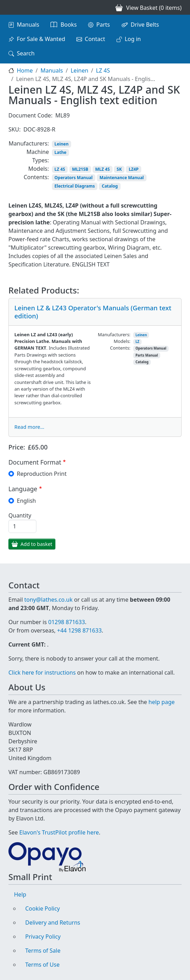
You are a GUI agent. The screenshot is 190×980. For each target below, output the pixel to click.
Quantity (20, 515)
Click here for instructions (42, 673)
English (26, 501)
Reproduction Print (42, 474)
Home (25, 70)
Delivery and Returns (53, 922)
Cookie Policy (43, 908)
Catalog (110, 186)
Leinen (79, 70)
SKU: (15, 129)
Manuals (28, 25)
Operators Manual (73, 178)
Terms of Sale (43, 951)
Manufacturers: (29, 143)
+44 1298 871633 (79, 630)
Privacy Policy (43, 937)
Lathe (60, 152)
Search (26, 53)
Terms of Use (42, 965)
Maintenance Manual (122, 178)
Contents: (36, 177)
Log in (133, 39)
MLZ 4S (103, 169)
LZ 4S (103, 70)
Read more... (29, 427)
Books (69, 25)
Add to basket (37, 544)
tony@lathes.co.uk (48, 600)
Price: (17, 447)
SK (119, 169)
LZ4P (134, 169)
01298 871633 (66, 622)
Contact (95, 39)
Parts (103, 25)
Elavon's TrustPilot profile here (59, 832)
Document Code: (30, 115)
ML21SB (80, 169)
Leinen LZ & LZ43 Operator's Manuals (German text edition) (93, 312)
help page (162, 702)
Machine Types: (38, 156)
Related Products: (44, 290)
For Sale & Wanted (41, 39)
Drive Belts (145, 25)
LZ (137, 342)
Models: (38, 169)
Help (20, 894)
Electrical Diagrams (74, 186)
